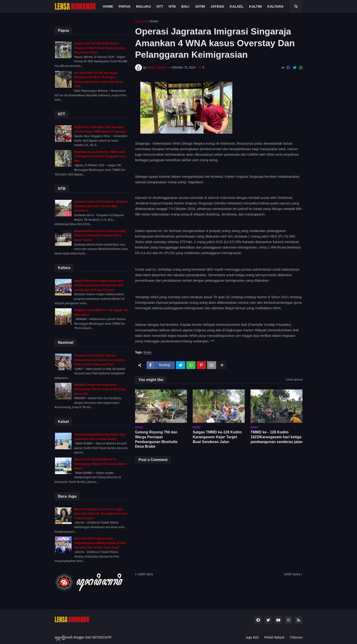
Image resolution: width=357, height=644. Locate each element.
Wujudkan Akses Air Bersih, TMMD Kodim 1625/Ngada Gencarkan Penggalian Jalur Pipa (100, 156)
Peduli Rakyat (274, 637)
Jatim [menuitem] (200, 6)
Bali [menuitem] (185, 6)
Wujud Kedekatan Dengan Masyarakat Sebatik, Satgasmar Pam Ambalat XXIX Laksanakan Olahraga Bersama (99, 285)
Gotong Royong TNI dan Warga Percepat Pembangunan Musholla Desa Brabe (156, 439)
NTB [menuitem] (172, 6)
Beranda (141, 21)
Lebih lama (292, 574)
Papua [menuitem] (125, 6)
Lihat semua (294, 379)
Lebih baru (145, 574)
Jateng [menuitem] (217, 6)
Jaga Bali (252, 637)
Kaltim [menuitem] (256, 6)
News (154, 21)
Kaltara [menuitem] (275, 6)
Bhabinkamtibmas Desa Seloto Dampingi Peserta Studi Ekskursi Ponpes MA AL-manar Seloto (100, 236)
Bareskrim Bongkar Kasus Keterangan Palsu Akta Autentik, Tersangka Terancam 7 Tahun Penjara (101, 514)
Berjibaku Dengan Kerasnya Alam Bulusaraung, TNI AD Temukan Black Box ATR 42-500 (100, 389)
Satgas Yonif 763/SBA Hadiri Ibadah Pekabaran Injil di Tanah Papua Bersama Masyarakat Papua (100, 48)
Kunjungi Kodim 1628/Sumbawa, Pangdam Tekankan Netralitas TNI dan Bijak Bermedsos (101, 206)
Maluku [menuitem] (143, 6)
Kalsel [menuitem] (237, 6)
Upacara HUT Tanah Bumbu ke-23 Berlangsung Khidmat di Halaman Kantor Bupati (100, 464)
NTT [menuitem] (160, 6)
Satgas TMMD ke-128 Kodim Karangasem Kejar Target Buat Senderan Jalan (217, 437)
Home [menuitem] (108, 6)
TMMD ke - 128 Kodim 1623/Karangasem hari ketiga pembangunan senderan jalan (276, 437)
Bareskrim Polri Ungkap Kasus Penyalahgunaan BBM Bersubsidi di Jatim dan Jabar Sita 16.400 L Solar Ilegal (100, 543)
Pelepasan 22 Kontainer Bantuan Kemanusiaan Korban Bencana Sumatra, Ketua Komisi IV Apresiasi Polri (100, 360)
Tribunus (296, 637)
